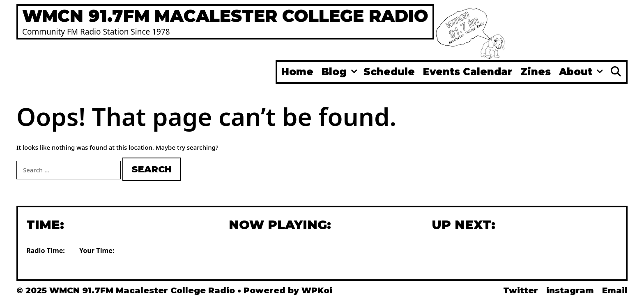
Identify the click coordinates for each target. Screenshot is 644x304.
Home (297, 72)
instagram (570, 290)
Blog (340, 72)
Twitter (521, 290)
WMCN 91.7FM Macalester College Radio (225, 16)
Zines (536, 72)
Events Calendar (468, 72)
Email (615, 290)
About (582, 72)
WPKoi (317, 290)
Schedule (389, 72)
